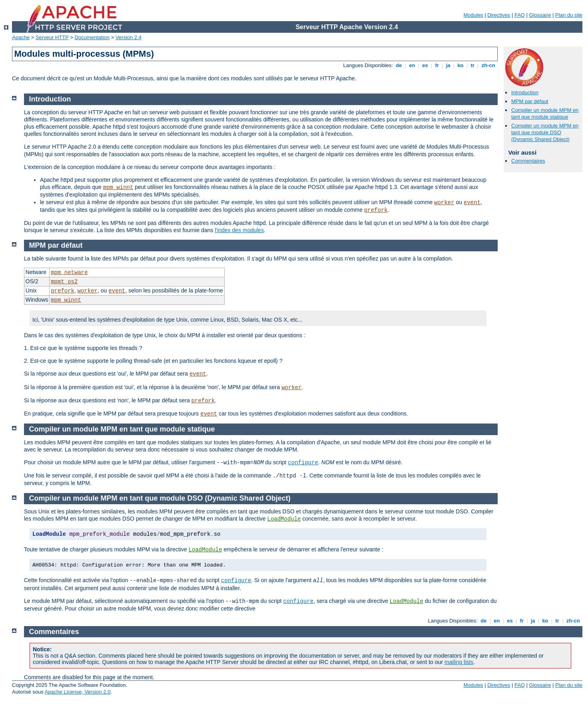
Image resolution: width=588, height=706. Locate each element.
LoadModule (284, 519)
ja (448, 65)
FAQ (520, 15)
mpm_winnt (118, 187)
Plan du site (569, 15)
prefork (376, 210)
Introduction (525, 92)
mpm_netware (69, 272)
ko (460, 65)
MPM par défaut (530, 101)
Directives (499, 15)
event (472, 203)
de (399, 65)
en (412, 65)
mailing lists (459, 662)
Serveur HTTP (52, 37)
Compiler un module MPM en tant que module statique (545, 113)
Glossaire (540, 15)
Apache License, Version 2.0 (78, 692)
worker (444, 203)
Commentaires (528, 161)
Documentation (92, 37)
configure (303, 463)
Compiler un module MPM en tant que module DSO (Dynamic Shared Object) (545, 132)
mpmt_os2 (64, 282)
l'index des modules (239, 230)
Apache (21, 37)
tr (473, 65)
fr (437, 65)
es (425, 65)
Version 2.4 (129, 37)
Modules (473, 15)
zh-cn (488, 65)
